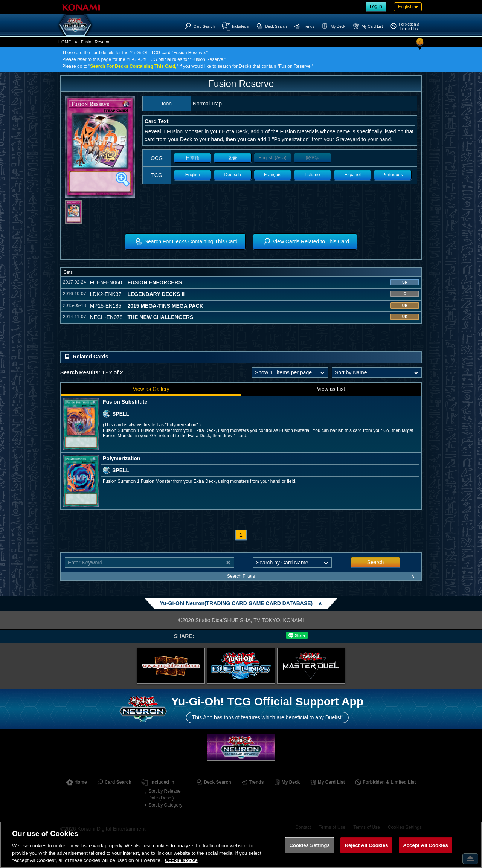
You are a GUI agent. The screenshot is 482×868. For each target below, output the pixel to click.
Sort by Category (165, 805)
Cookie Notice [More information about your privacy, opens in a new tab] (181, 860)
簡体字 (313, 158)
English (193, 175)
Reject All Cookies (366, 845)
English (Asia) (273, 158)
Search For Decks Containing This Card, (133, 66)
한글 (233, 158)
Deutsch (233, 175)
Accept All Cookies (426, 845)
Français (273, 175)
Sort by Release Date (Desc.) (164, 795)
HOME (65, 42)
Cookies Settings (310, 845)
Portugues (393, 175)
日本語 (192, 158)
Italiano (313, 175)
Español (353, 175)
